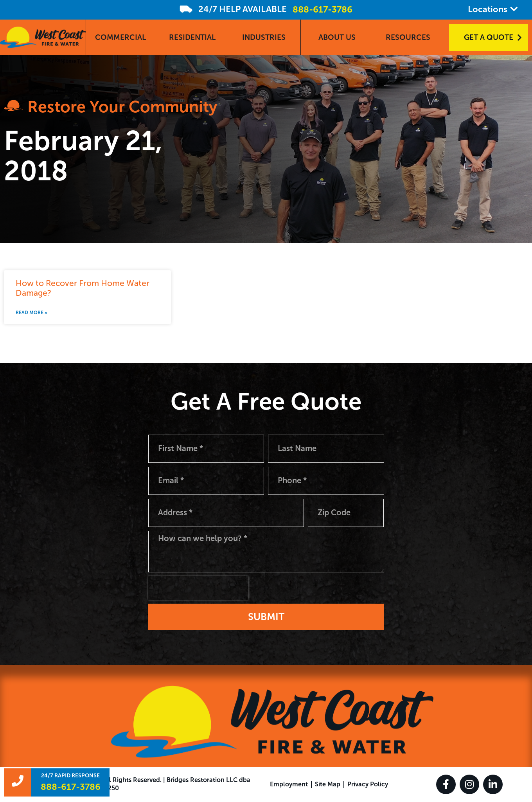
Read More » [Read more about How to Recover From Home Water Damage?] (31, 313)
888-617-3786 (323, 9)
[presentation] (198, 588)
